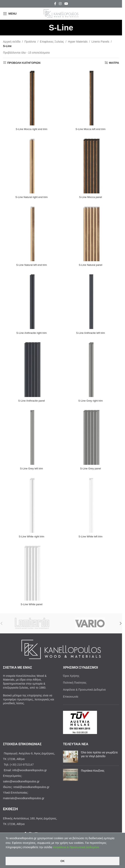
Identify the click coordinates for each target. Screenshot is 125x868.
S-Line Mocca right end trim (31, 129)
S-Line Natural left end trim (31, 265)
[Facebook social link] (55, 4)
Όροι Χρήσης (71, 676)
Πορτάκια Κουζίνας (93, 771)
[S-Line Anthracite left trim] (90, 300)
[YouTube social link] (66, 4)
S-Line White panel (31, 604)
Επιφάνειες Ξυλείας (52, 42)
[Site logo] (61, 13)
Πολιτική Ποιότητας (75, 683)
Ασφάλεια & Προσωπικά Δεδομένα (84, 690)
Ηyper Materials (78, 42)
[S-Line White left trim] (90, 504)
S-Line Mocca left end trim (90, 129)
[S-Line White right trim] (31, 504)
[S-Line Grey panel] (90, 436)
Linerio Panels (100, 42)
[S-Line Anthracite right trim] (31, 300)
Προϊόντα (30, 42)
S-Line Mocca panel (91, 197)
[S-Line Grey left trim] (31, 436)
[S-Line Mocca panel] (90, 165)
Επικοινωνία (71, 697)
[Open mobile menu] (10, 14)
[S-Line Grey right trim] (90, 368)
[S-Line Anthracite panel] (31, 368)
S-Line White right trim (31, 536)
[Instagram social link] (60, 4)
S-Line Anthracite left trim (90, 333)
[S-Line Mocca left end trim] (90, 97)
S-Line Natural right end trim (31, 197)
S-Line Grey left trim (31, 468)
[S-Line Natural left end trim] (31, 233)
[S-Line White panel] (31, 572)
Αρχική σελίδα (12, 42)
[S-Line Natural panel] (90, 233)
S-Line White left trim (91, 536)
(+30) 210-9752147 (22, 765)
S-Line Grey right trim (90, 401)
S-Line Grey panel (90, 468)
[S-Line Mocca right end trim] (31, 97)
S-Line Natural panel (91, 265)
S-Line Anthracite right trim (31, 333)
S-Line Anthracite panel (31, 401)
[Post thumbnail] (70, 757)
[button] (121, 623)
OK (62, 861)
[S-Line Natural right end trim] (31, 165)
